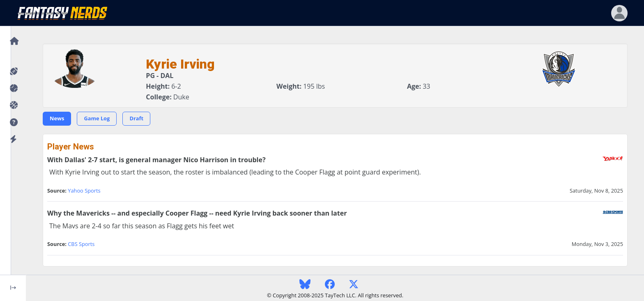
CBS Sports (81, 244)
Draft (136, 118)
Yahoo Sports (84, 191)
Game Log (97, 118)
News (57, 118)
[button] (13, 123)
